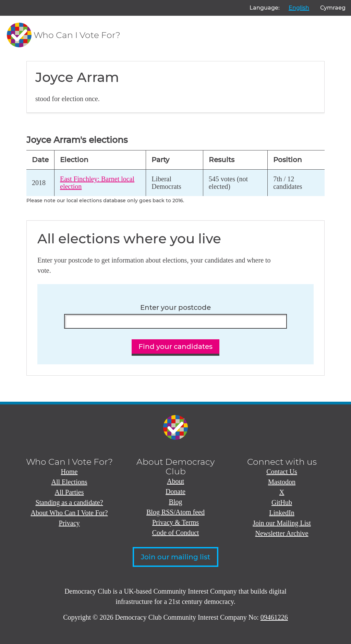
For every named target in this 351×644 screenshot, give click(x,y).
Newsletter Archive (282, 533)
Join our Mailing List (282, 523)
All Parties (69, 492)
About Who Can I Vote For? (69, 513)
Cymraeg (333, 8)
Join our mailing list (175, 557)
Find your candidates (175, 347)
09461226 (274, 617)
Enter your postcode (175, 308)
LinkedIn (282, 513)
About (175, 481)
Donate (175, 491)
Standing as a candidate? (69, 502)
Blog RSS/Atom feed (175, 512)
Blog (176, 502)
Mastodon (282, 482)
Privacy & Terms (175, 522)
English (299, 8)
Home (69, 472)
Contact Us (282, 472)
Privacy (69, 523)
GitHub (282, 502)
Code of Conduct (176, 533)
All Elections (69, 482)
